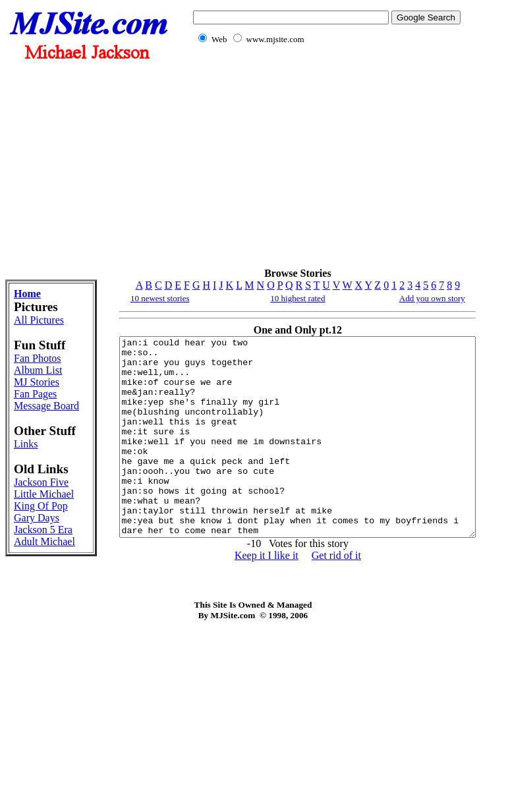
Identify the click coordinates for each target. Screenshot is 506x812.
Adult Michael (31, 710)
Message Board (32, 474)
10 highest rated (276, 298)
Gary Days (25, 662)
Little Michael (31, 615)
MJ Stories (28, 438)
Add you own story (431, 298)
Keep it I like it (245, 595)
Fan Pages (35, 456)
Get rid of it (315, 595)
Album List (28, 414)
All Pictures (31, 326)
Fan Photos (28, 391)
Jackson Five (31, 591)
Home (27, 294)
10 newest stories (119, 298)
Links (26, 532)
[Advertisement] (324, 163)
